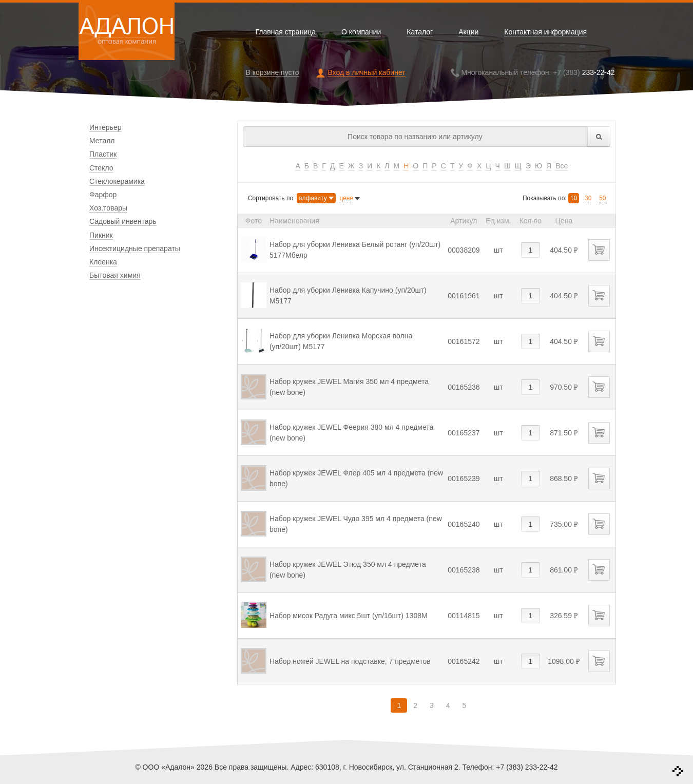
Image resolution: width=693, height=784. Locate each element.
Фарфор (103, 195)
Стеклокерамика (117, 181)
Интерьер (105, 127)
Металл (102, 141)
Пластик (103, 154)
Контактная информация (545, 32)
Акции (468, 32)
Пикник (101, 235)
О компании (361, 32)
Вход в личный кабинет (366, 73)
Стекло (101, 168)
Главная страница (286, 32)
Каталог (420, 32)
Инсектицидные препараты (135, 248)
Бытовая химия (115, 275)
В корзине (273, 73)
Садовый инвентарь (123, 221)
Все (562, 166)
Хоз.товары (108, 208)
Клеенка (103, 262)
